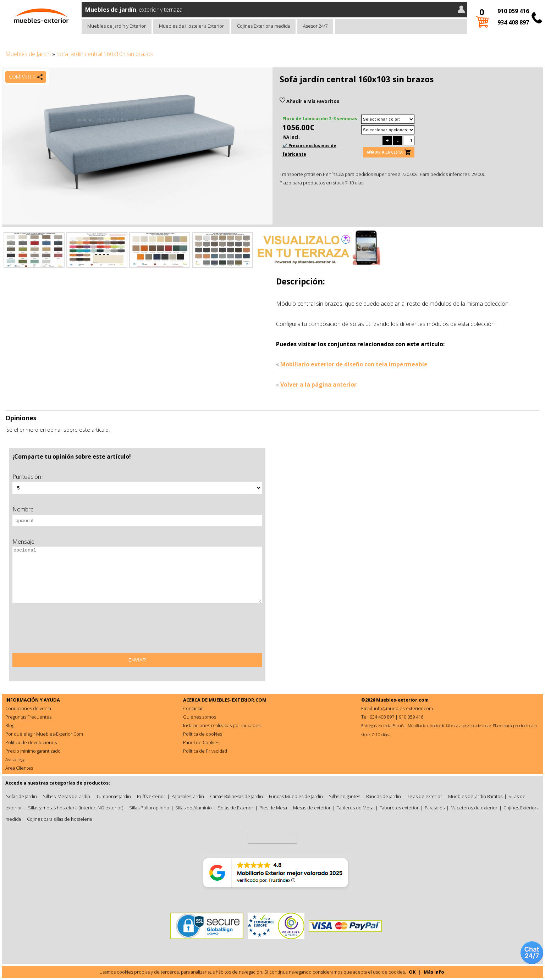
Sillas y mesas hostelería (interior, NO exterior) (76, 808)
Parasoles (435, 808)
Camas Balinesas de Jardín (236, 796)
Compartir (22, 77)
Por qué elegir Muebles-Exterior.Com (44, 734)
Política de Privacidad (205, 751)
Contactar (193, 708)
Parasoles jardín (188, 796)
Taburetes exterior (399, 808)
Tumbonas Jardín (114, 796)
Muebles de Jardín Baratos (475, 796)
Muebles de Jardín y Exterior (117, 26)
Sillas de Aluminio (194, 808)
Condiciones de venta (28, 708)
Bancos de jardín (384, 796)
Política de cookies (203, 734)
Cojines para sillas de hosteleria (59, 819)
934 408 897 (513, 22)
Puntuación (27, 477)
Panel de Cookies (201, 742)
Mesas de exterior (312, 808)
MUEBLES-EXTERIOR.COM (238, 700)
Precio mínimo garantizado (33, 751)
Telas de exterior (425, 796)
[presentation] (66, 631)
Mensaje (23, 542)
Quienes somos (200, 717)
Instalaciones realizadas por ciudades (222, 725)
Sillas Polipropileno (149, 808)
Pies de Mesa (273, 808)
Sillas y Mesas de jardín (67, 796)
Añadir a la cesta (385, 152)
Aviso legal (16, 759)
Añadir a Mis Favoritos (309, 101)
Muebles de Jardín (28, 54)
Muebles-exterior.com (402, 700)
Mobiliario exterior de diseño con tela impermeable (354, 364)
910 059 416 (513, 11)
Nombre (23, 509)
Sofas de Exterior (236, 808)
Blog (10, 725)
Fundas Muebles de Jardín (296, 796)
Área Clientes (19, 768)
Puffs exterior (151, 796)
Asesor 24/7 (315, 26)
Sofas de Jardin (21, 796)
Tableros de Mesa (355, 808)
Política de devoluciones (31, 742)
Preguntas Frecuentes (28, 717)
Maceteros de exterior (474, 808)
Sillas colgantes (345, 796)
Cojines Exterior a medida (263, 26)
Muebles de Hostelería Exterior (191, 26)
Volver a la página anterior (318, 384)
